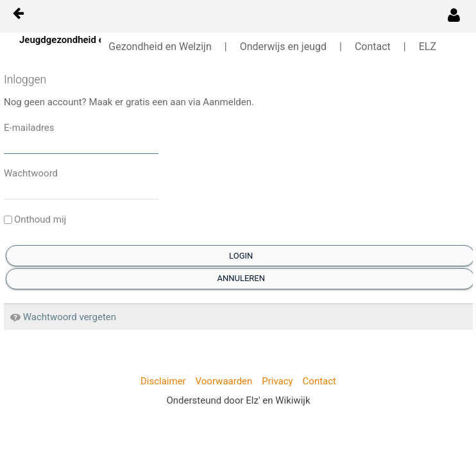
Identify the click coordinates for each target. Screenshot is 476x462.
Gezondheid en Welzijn (160, 47)
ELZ (428, 47)
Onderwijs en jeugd (283, 47)
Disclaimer (163, 381)
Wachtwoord (31, 173)
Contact (373, 47)
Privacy (277, 381)
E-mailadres (29, 128)
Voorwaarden (224, 381)
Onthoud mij (35, 219)
